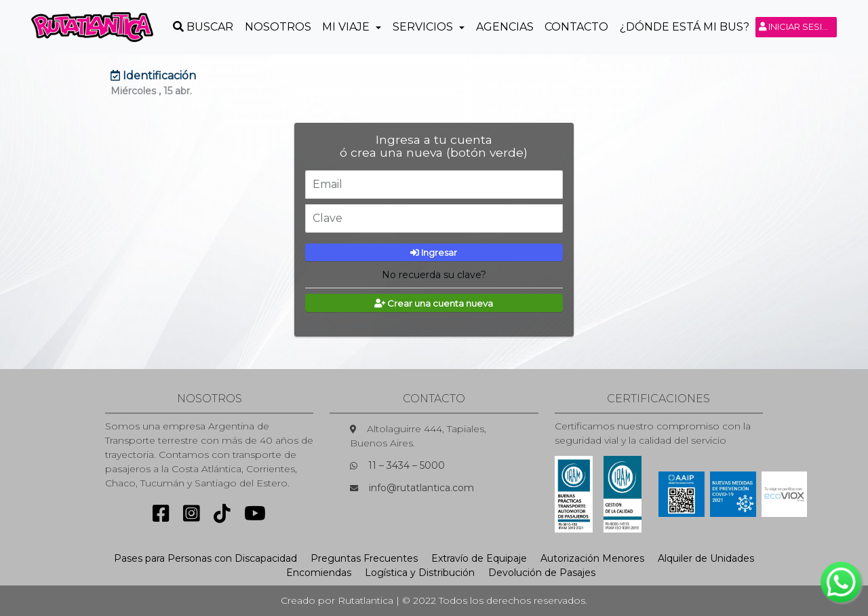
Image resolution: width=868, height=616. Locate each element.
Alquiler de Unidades (706, 558)
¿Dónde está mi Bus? (685, 27)
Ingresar (434, 252)
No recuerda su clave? (434, 275)
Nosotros (278, 27)
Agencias (505, 27)
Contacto (576, 27)
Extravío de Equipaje (479, 558)
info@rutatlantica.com (421, 488)
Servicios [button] (424, 27)
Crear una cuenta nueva (434, 303)
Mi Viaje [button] (347, 27)
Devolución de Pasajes (542, 573)
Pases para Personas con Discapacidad (205, 558)
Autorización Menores (592, 558)
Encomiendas (319, 573)
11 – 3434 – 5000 (407, 465)
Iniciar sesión (798, 26)
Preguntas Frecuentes (364, 558)
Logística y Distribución (420, 573)
